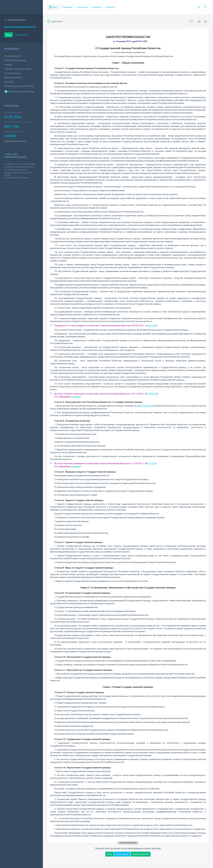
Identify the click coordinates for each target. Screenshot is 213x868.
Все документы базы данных (16, 178)
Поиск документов (13, 56)
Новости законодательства (19, 92)
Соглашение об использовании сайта (20, 164)
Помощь (8, 65)
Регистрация (21, 35)
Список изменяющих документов (128, 52)
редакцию (75, 397)
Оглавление (67, 7)
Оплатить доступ (12, 73)
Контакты (9, 82)
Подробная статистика (15, 141)
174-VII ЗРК (152, 394)
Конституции (146, 406)
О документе (82, 7)
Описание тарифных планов (18, 69)
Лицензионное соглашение (16, 170)
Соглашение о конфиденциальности (19, 167)
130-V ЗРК (152, 326)
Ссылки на (97, 7)
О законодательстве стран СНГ (19, 86)
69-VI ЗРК (151, 464)
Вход (9, 35)
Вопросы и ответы (13, 77)
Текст (53, 7)
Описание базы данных (15, 60)
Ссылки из (110, 7)
